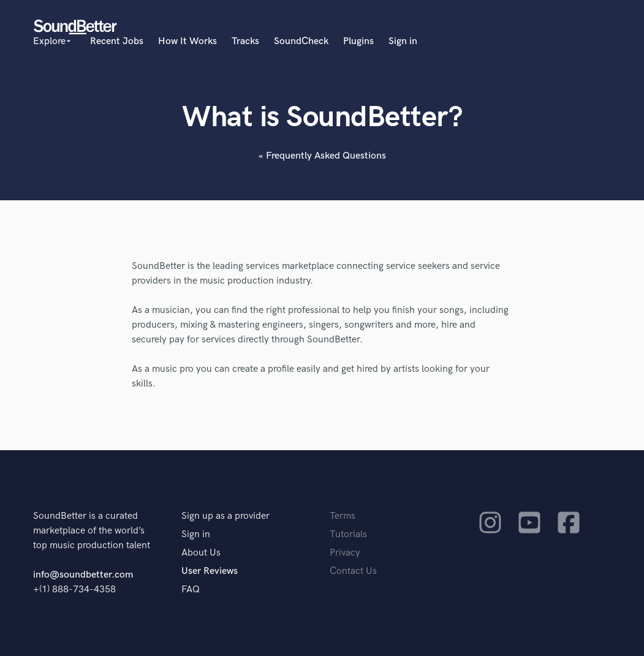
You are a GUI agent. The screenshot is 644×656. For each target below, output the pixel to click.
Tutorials (348, 534)
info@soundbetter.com (83, 575)
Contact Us (353, 571)
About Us (201, 553)
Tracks (245, 41)
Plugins (358, 41)
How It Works (188, 41)
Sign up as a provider (225, 516)
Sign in (403, 41)
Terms (343, 516)
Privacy (345, 553)
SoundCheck (301, 41)
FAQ (191, 590)
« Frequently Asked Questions (322, 156)
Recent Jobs (117, 41)
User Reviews (210, 571)
